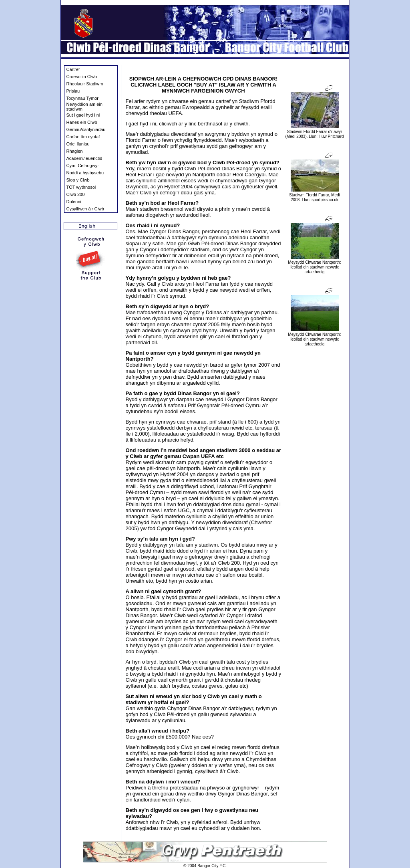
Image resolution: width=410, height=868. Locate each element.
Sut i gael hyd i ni (83, 115)
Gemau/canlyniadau (86, 129)
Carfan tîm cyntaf (83, 137)
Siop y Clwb (78, 180)
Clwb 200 (76, 194)
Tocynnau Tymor (83, 98)
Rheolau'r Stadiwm (85, 84)
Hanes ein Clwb (82, 122)
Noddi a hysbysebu (85, 173)
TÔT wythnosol (81, 187)
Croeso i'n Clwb (82, 77)
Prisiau (73, 91)
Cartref (73, 69)
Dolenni (74, 202)
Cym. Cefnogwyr (83, 166)
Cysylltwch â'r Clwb (85, 209)
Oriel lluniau (78, 144)
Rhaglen (75, 151)
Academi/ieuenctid (84, 158)
